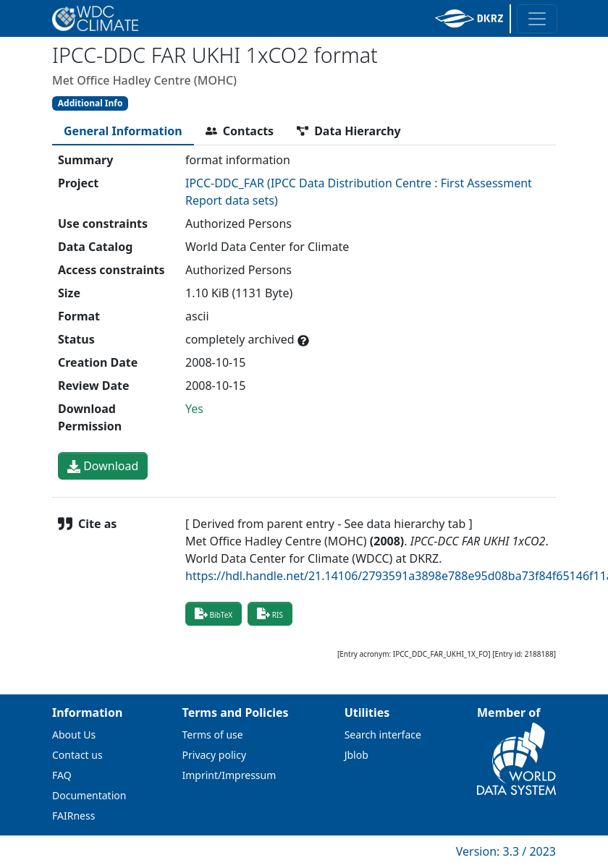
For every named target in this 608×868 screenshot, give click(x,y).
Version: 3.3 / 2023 (506, 851)
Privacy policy (215, 755)
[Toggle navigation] (537, 19)
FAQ (62, 775)
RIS (270, 613)
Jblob (356, 755)
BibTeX (214, 613)
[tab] (123, 131)
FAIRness (73, 816)
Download (103, 466)
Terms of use (213, 735)
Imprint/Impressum (229, 775)
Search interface (383, 735)
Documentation (89, 795)
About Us (74, 735)
